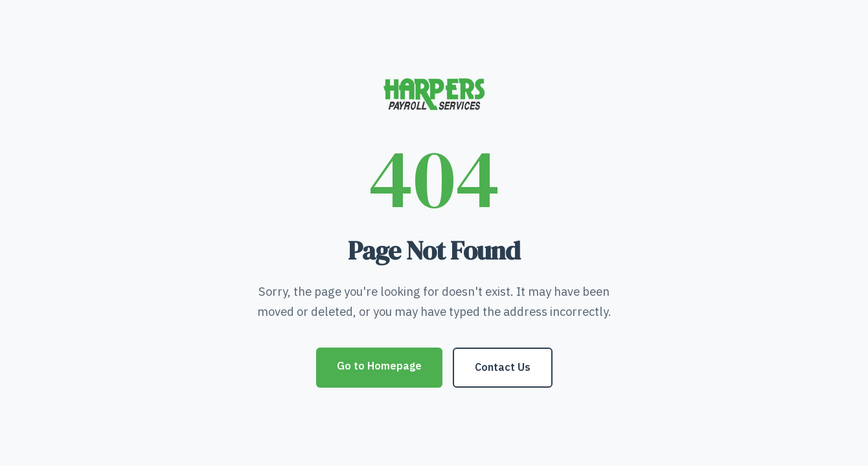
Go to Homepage (379, 366)
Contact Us (503, 367)
